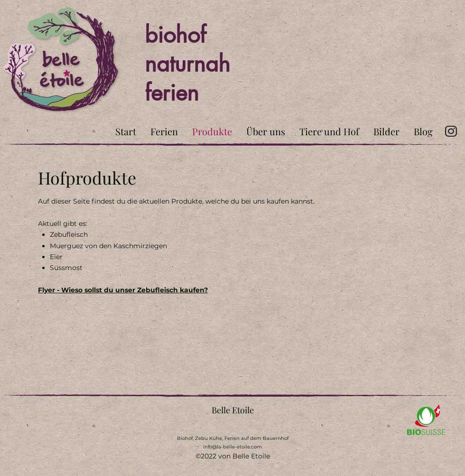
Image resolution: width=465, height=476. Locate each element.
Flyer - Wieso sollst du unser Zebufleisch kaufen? (123, 290)
